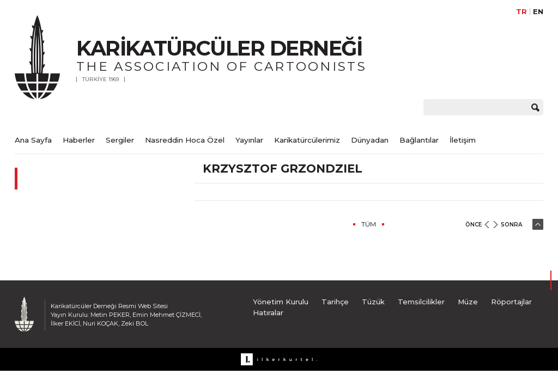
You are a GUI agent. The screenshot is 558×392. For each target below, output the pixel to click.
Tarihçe (335, 302)
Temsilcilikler (421, 302)
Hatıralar (268, 313)
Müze (468, 302)
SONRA (511, 225)
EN (538, 12)
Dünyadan (370, 140)
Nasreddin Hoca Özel (185, 140)
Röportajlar (511, 302)
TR (521, 12)
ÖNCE (474, 225)
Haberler (79, 140)
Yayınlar (249, 140)
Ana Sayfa (33, 140)
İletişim (463, 140)
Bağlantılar (419, 140)
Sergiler (120, 140)
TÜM (369, 224)
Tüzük (373, 302)
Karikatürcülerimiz (307, 140)
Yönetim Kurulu (281, 302)
